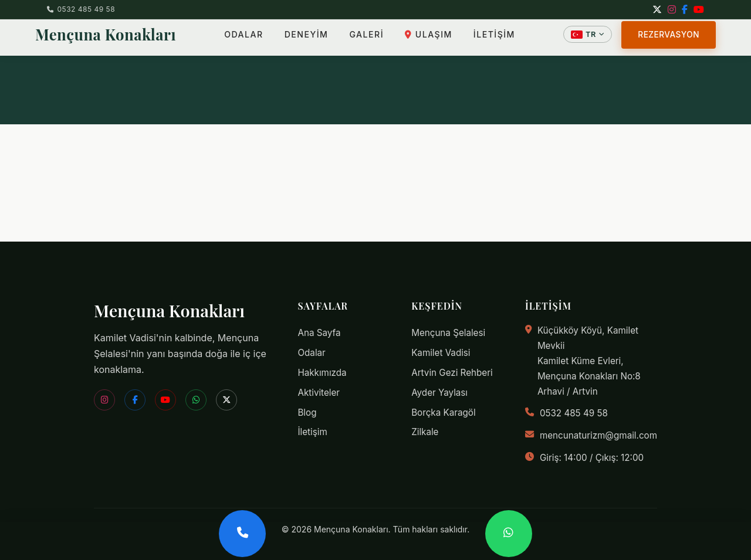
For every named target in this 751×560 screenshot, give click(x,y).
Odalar (311, 353)
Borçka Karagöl (443, 413)
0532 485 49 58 (81, 9)
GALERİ (366, 38)
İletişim (312, 432)
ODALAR (243, 38)
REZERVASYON (669, 38)
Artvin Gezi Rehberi (452, 373)
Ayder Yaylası (439, 393)
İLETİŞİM (494, 38)
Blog (307, 413)
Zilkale (425, 432)
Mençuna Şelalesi (448, 333)
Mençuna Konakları (106, 38)
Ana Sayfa (319, 333)
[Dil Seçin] (588, 38)
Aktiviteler (319, 393)
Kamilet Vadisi (441, 353)
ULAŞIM (429, 38)
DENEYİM (307, 38)
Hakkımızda (322, 373)
